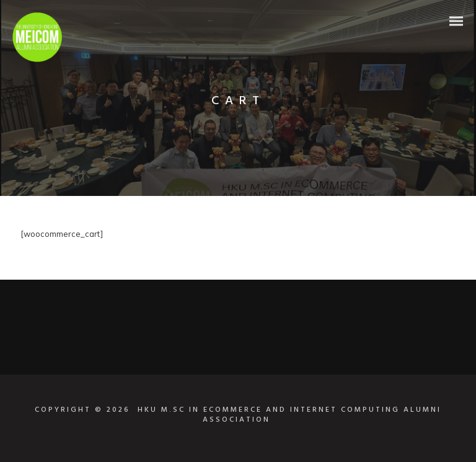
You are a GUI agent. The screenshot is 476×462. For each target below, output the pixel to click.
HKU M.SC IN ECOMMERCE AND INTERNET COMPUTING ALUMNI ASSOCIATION (289, 415)
